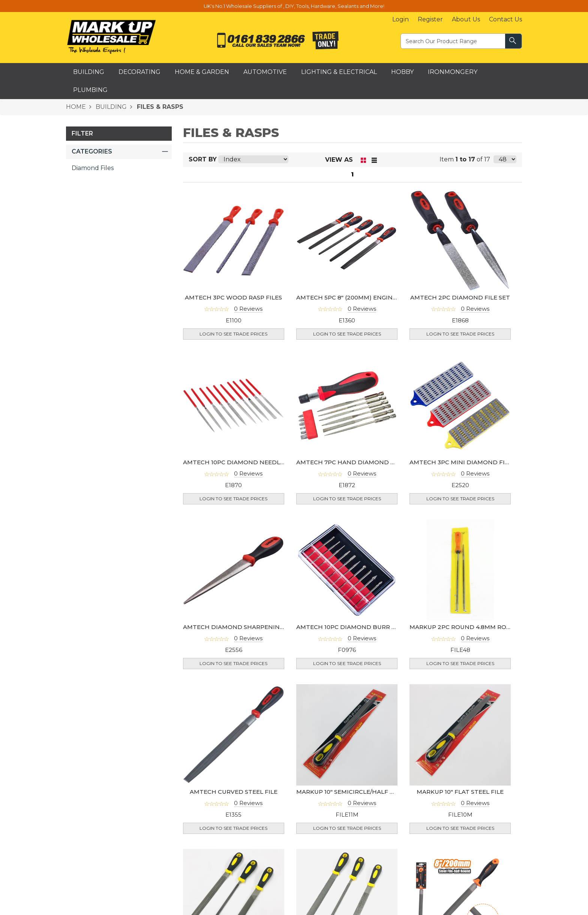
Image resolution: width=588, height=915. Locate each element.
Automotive (265, 72)
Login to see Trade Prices (233, 334)
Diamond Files (93, 168)
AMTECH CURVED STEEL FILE (234, 792)
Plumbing (90, 90)
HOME (76, 107)
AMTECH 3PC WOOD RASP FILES (233, 297)
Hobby (402, 72)
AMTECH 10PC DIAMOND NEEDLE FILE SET (247, 462)
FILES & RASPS (159, 107)
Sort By (203, 159)
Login (400, 19)
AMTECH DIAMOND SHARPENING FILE (241, 627)
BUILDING (110, 107)
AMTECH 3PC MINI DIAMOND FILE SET (467, 462)
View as (339, 160)
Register (430, 19)
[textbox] (453, 41)
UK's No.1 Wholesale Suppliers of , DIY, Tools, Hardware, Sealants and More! (294, 6)
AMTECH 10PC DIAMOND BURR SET (349, 627)
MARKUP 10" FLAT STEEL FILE (460, 792)
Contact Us (505, 19)
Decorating (139, 72)
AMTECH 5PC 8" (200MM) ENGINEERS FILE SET (365, 297)
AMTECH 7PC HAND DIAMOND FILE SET (356, 462)
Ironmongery (453, 72)
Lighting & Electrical (339, 72)
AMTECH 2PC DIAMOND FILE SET (460, 297)
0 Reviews (248, 309)
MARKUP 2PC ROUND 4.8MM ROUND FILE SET (478, 627)
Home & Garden (202, 72)
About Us (466, 19)
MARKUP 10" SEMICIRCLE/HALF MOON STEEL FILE (370, 792)
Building (89, 72)
